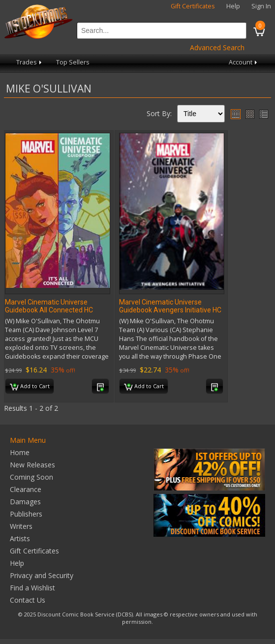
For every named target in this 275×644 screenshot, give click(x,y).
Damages (25, 502)
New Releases (32, 465)
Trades (30, 62)
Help (233, 6)
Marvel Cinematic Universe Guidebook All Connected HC (49, 306)
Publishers (26, 514)
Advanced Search (217, 47)
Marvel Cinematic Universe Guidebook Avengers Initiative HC (170, 306)
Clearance (26, 489)
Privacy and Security (42, 575)
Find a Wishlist (32, 588)
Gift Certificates (193, 6)
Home (20, 452)
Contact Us (28, 600)
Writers (21, 526)
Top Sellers (73, 62)
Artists (20, 538)
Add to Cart (30, 387)
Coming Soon (31, 477)
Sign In (261, 6)
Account (244, 62)
